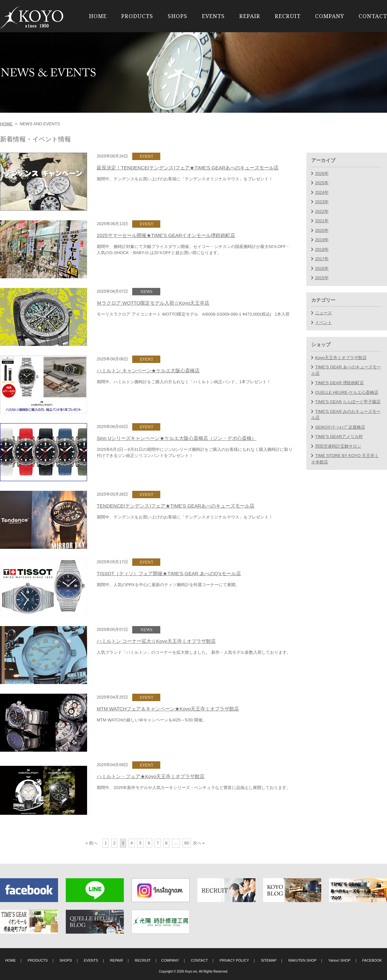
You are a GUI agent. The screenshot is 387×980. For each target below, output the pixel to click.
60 (187, 843)
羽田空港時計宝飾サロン (338, 446)
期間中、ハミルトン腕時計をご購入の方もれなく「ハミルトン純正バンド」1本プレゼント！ (184, 382)
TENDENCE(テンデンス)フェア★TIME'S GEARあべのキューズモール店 (176, 506)
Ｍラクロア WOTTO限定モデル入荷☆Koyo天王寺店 (153, 303)
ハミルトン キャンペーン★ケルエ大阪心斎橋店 (148, 371)
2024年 (322, 192)
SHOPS (178, 16)
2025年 (322, 183)
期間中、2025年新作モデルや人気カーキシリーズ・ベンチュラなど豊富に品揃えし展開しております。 (194, 788)
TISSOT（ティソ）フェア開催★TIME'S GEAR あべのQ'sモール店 (169, 573)
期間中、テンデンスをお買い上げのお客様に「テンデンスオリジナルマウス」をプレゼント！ (185, 179)
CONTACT (373, 16)
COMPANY (330, 16)
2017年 (322, 259)
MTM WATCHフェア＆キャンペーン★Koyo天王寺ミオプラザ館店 (168, 709)
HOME (98, 16)
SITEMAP (269, 960)
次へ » (199, 843)
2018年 (322, 249)
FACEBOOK (372, 960)
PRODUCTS (137, 16)
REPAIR (250, 16)
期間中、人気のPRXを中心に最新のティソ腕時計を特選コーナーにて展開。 (168, 585)
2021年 (322, 221)
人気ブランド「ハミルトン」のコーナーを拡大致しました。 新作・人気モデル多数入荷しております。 (194, 652)
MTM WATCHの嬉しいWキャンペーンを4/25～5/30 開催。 (152, 720)
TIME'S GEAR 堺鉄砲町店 (339, 383)
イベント (323, 323)
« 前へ (92, 843)
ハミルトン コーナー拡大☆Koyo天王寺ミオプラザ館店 (156, 641)
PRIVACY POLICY (234, 960)
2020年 (322, 230)
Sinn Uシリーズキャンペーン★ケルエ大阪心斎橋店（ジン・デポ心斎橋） (177, 438)
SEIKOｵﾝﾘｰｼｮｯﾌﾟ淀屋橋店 (340, 427)
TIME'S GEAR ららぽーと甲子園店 (348, 402)
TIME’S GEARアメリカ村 (339, 437)
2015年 (322, 278)
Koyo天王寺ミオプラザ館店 (341, 358)
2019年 (322, 240)
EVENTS (213, 16)
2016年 (322, 268)
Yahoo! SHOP (339, 960)
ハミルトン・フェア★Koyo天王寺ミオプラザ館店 (151, 776)
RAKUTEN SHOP (302, 960)
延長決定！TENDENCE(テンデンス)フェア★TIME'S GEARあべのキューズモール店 (188, 168)
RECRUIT (288, 16)
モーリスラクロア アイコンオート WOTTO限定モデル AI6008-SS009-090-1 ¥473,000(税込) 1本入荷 (193, 314)
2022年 (322, 211)
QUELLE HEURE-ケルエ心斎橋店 (347, 392)
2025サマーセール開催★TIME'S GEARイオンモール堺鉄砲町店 (166, 235)
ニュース (323, 313)
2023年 (322, 202)
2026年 (322, 173)
